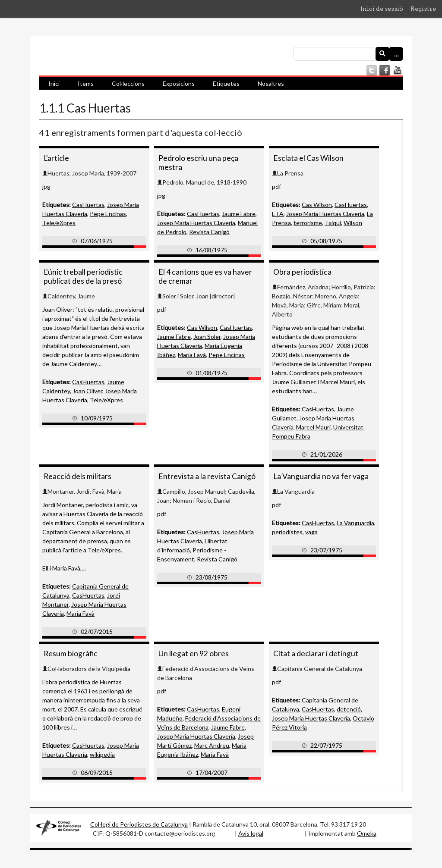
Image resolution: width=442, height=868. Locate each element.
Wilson (353, 223)
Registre (423, 9)
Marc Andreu (212, 745)
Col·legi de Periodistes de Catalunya (139, 824)
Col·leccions (128, 83)
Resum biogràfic (71, 653)
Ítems (86, 83)
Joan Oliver (87, 391)
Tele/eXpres (59, 223)
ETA (278, 214)
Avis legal (251, 833)
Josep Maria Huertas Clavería (196, 223)
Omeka (367, 833)
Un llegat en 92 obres (194, 653)
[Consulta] (348, 54)
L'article (56, 158)
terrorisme (308, 223)
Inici (54, 83)
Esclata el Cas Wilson (308, 158)
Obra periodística (302, 272)
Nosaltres (271, 83)
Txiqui (333, 223)
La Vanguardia (355, 523)
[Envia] (382, 54)
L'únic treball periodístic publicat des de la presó (83, 276)
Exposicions (179, 83)
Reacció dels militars (77, 476)
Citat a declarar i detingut (316, 653)
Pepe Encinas (108, 214)
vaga (311, 532)
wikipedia (102, 754)
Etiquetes (226, 83)
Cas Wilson (317, 205)
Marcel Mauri (313, 427)
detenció (349, 709)
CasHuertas (88, 205)
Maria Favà (192, 355)
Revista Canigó (209, 232)
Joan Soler (207, 337)
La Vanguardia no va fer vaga (321, 476)
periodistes (287, 532)
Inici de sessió (382, 9)
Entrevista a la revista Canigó (207, 476)
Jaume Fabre (239, 214)
